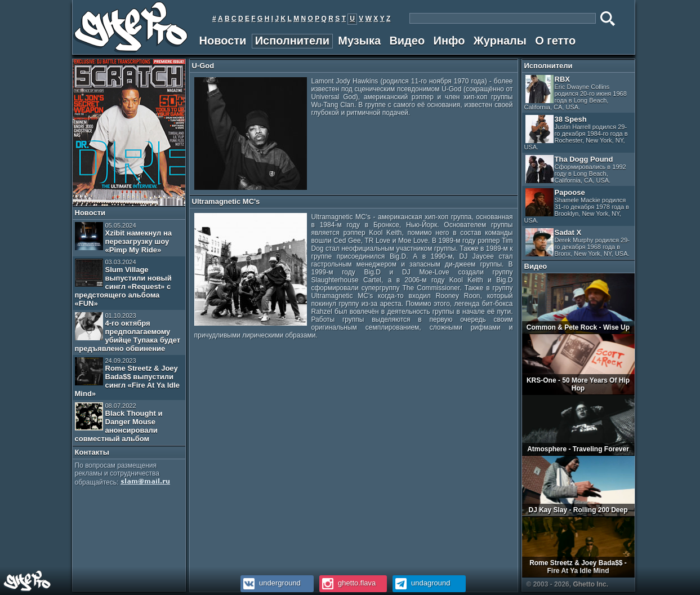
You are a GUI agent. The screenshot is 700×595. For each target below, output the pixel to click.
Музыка (359, 41)
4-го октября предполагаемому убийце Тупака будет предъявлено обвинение (128, 332)
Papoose (577, 206)
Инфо (449, 41)
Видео (407, 41)
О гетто (555, 41)
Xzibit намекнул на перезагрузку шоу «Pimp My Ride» (124, 238)
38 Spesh (576, 133)
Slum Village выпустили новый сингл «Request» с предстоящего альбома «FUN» (123, 283)
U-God (203, 66)
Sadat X (578, 243)
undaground (422, 583)
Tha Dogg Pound (576, 169)
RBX (576, 93)
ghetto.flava (348, 583)
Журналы (500, 41)
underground (271, 583)
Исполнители (292, 41)
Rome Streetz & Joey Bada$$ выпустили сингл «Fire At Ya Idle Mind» (128, 378)
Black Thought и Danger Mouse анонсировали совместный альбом (119, 423)
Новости (223, 41)
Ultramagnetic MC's (226, 201)
